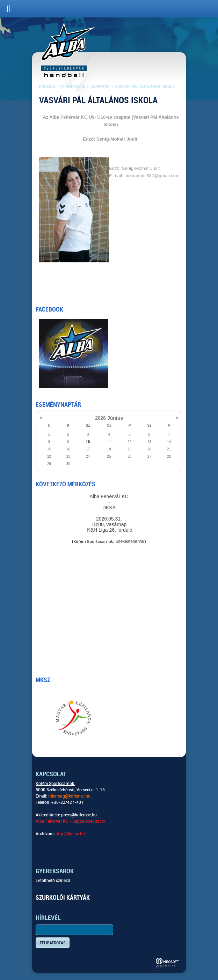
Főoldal (48, 87)
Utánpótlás (73, 87)
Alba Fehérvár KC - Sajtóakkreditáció (70, 821)
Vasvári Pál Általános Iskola (145, 87)
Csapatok (100, 87)
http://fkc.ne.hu (70, 834)
